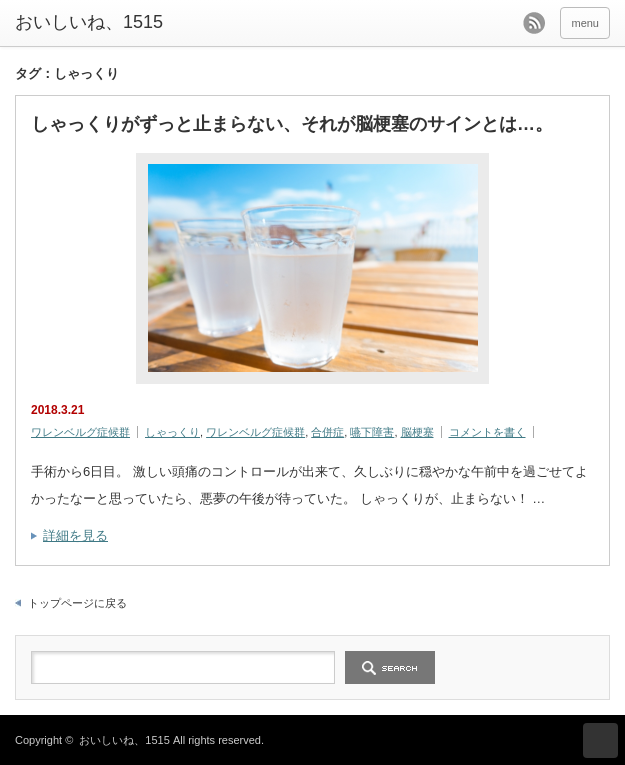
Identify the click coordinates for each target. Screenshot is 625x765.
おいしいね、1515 (89, 22)
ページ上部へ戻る (600, 740)
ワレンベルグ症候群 (80, 432)
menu (585, 23)
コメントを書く (487, 432)
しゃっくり (172, 432)
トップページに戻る (77, 603)
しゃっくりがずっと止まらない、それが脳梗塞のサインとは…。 (292, 124)
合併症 (327, 432)
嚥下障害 (372, 432)
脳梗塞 (417, 432)
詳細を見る (75, 535)
